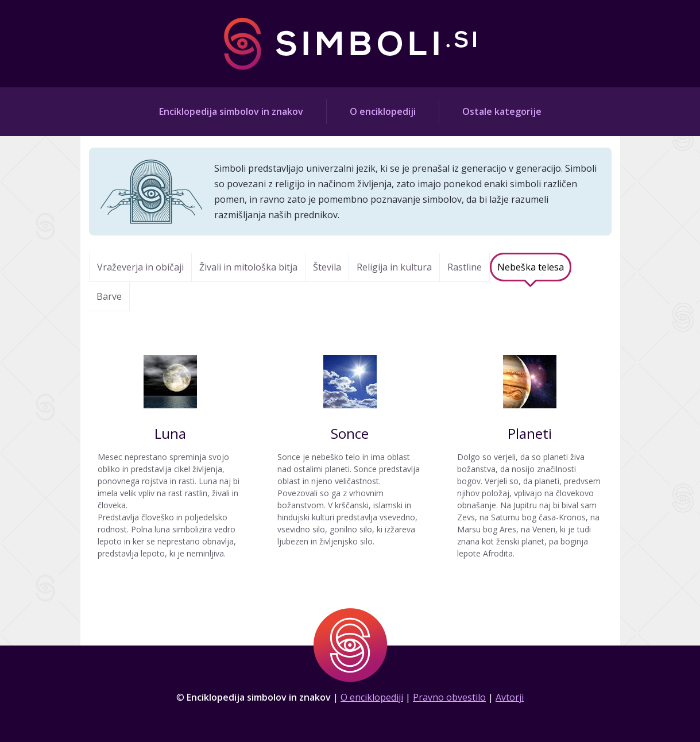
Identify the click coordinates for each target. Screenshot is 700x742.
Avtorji (510, 697)
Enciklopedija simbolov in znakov (231, 111)
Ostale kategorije (502, 111)
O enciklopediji (383, 111)
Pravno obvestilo (449, 697)
